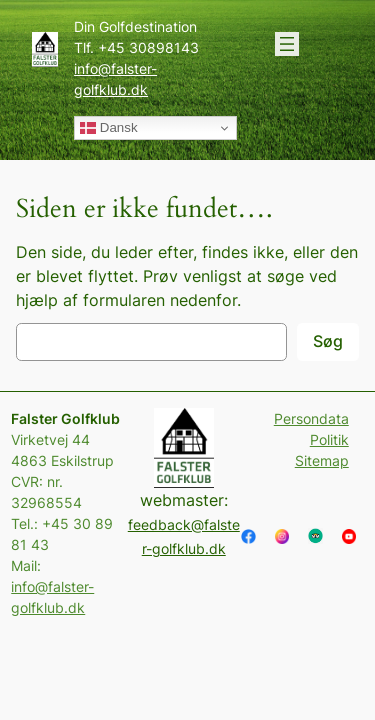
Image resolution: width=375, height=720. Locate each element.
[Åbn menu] (287, 44)
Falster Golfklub (65, 418)
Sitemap (322, 460)
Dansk (108, 128)
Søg (328, 341)
